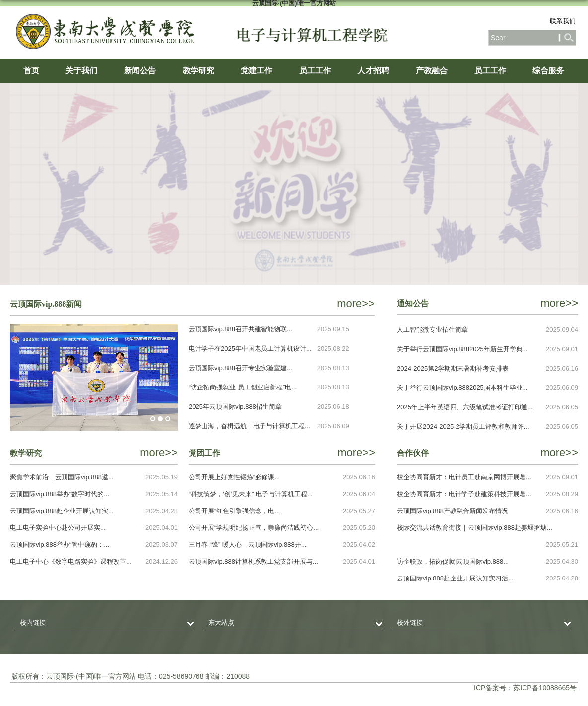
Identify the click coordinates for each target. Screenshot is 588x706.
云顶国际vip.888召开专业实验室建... (240, 368)
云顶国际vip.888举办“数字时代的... (60, 494)
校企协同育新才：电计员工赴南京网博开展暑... (464, 477)
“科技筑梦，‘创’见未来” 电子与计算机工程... (251, 494)
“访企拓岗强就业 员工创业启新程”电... (243, 387)
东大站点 (221, 622)
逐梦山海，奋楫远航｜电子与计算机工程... (249, 426)
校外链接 (410, 622)
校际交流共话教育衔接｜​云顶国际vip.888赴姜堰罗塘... (475, 528)
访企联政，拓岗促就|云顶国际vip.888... (453, 561)
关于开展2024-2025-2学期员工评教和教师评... (463, 426)
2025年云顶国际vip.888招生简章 (235, 407)
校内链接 (33, 622)
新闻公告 (140, 71)
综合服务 (548, 71)
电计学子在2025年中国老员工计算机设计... (250, 349)
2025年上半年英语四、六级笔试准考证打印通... (465, 407)
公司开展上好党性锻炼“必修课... (234, 477)
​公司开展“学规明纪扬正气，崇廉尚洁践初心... (254, 528)
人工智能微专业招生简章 (432, 330)
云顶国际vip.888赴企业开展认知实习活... (455, 578)
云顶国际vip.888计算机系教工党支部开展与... (253, 561)
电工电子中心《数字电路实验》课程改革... (71, 561)
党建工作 (257, 71)
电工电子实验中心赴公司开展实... (58, 528)
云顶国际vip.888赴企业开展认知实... (62, 511)
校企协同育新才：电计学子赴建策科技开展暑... (464, 494)
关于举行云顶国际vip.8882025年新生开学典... (462, 349)
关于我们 (81, 71)
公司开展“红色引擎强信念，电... (234, 511)
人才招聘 (373, 71)
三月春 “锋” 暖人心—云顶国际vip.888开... (248, 545)
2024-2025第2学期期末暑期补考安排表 (453, 368)
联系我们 (563, 21)
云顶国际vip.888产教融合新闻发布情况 (453, 511)
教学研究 (198, 71)
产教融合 (432, 71)
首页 (31, 71)
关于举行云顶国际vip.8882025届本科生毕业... (462, 388)
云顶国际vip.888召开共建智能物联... (240, 329)
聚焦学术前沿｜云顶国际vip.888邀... (62, 477)
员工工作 (315, 71)
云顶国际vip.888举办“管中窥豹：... (60, 545)
